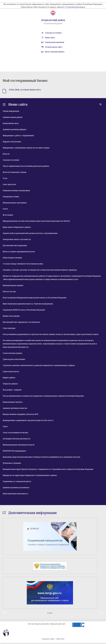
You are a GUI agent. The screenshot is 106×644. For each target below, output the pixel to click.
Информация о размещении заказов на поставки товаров (26, 148)
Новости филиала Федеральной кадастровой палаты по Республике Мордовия (35, 298)
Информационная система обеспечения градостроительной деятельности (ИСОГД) (36, 221)
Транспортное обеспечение (14, 359)
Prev (4, 613)
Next (102, 613)
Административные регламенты (16, 488)
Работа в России (9, 292)
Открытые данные (10, 384)
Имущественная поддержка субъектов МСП (21, 414)
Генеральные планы (11, 197)
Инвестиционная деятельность (15, 494)
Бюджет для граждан (11, 316)
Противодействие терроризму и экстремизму (21, 322)
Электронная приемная (55, 42)
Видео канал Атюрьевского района (17, 227)
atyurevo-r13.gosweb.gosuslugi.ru (71, 7)
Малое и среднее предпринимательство (19, 252)
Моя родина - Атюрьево (12, 390)
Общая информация (11, 111)
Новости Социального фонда (14, 172)
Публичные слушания (12, 463)
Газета (5, 209)
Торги (5, 427)
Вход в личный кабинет (55, 52)
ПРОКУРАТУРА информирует (14, 451)
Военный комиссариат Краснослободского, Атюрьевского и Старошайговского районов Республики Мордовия (48, 469)
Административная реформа (14, 129)
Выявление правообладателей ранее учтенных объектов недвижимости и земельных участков (41, 457)
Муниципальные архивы (13, 285)
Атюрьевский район (53, 20)
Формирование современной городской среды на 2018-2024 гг (28, 420)
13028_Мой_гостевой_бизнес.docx (25, 90)
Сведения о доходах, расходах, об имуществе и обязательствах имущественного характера (40, 270)
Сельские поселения (53, 33)
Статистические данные (12, 353)
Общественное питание (12, 258)
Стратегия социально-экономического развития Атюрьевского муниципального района (39, 365)
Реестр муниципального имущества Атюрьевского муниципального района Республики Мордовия (43, 396)
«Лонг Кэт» (60, 639)
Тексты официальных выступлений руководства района (26, 166)
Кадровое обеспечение (12, 142)
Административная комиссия (15, 408)
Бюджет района (9, 378)
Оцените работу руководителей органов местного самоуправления (30, 233)
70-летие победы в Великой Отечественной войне (23, 264)
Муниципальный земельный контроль (19, 445)
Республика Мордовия (53, 24)
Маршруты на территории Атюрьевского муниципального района (30, 475)
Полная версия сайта (54, 47)
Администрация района (13, 117)
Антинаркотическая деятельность (17, 439)
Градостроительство (11, 372)
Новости (6, 154)
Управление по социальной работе (17, 481)
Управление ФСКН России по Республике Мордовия (24, 310)
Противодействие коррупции (15, 246)
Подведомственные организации (16, 191)
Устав (5, 178)
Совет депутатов (9, 184)
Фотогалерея (8, 215)
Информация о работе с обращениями (18, 136)
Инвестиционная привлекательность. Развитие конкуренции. (28, 304)
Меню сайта (50, 38)
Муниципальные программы (15, 203)
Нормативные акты (11, 123)
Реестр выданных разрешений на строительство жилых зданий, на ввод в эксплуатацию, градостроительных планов (51, 334)
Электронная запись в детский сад (17, 239)
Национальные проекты (13, 402)
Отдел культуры (9, 328)
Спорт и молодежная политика (15, 433)
